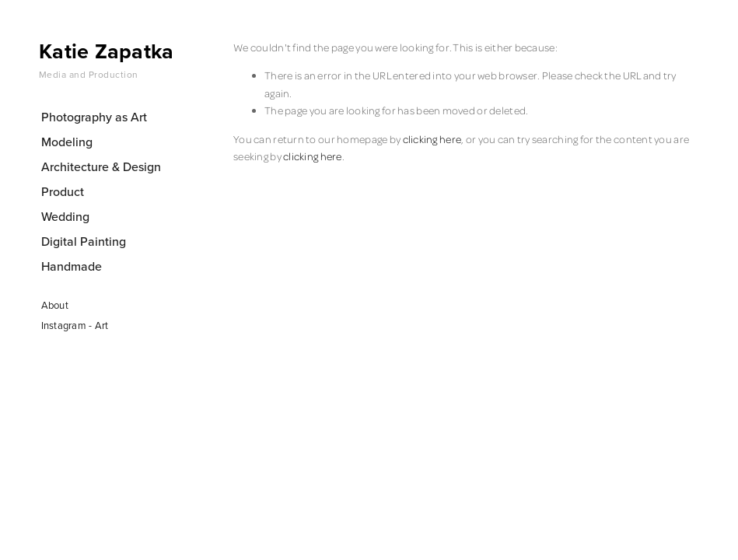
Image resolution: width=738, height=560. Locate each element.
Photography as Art (94, 117)
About (55, 305)
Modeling (67, 142)
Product (63, 191)
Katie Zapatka (107, 51)
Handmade (72, 266)
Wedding (65, 216)
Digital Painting (84, 241)
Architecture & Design (101, 166)
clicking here (432, 139)
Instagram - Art (75, 325)
